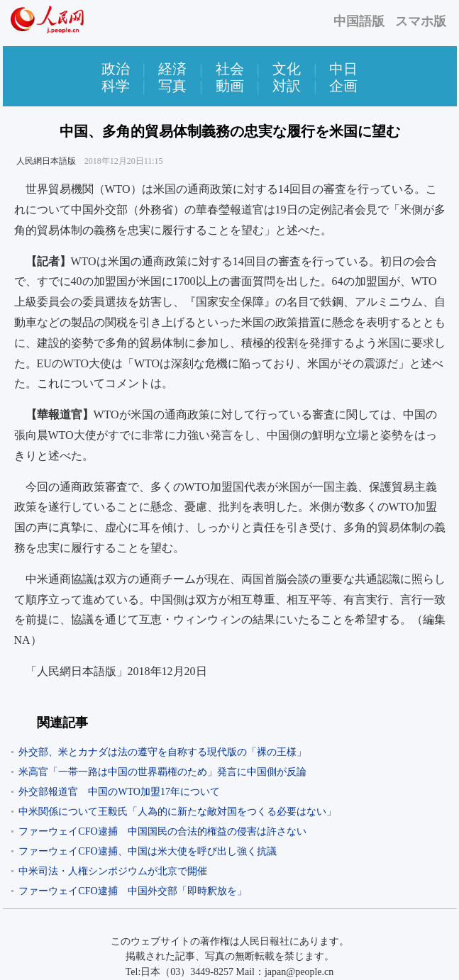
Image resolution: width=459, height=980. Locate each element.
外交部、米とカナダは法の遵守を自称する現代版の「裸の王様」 (162, 752)
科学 (116, 86)
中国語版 (359, 21)
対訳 (287, 86)
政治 (116, 69)
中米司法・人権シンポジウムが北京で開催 (113, 871)
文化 (287, 69)
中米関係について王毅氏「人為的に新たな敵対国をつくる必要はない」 (177, 812)
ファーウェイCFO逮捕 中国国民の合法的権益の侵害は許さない (162, 831)
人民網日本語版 (46, 161)
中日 (343, 69)
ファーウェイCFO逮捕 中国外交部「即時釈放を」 (132, 891)
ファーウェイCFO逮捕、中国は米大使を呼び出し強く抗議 (147, 851)
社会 (230, 69)
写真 (172, 86)
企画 (343, 86)
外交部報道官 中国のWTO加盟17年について (119, 792)
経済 (172, 69)
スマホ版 (421, 21)
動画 (230, 86)
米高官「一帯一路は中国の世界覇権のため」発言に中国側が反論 (162, 772)
